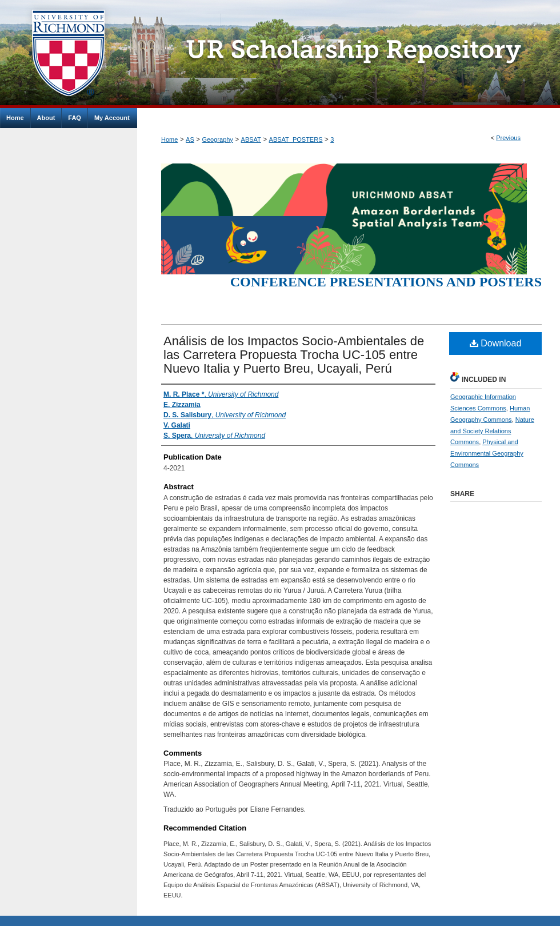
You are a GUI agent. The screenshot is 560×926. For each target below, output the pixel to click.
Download (496, 343)
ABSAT (251, 139)
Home (169, 139)
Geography (217, 139)
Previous (508, 138)
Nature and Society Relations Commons (492, 431)
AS (190, 139)
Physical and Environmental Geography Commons (487, 453)
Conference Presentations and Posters (386, 282)
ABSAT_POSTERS (296, 139)
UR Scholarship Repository (349, 54)
